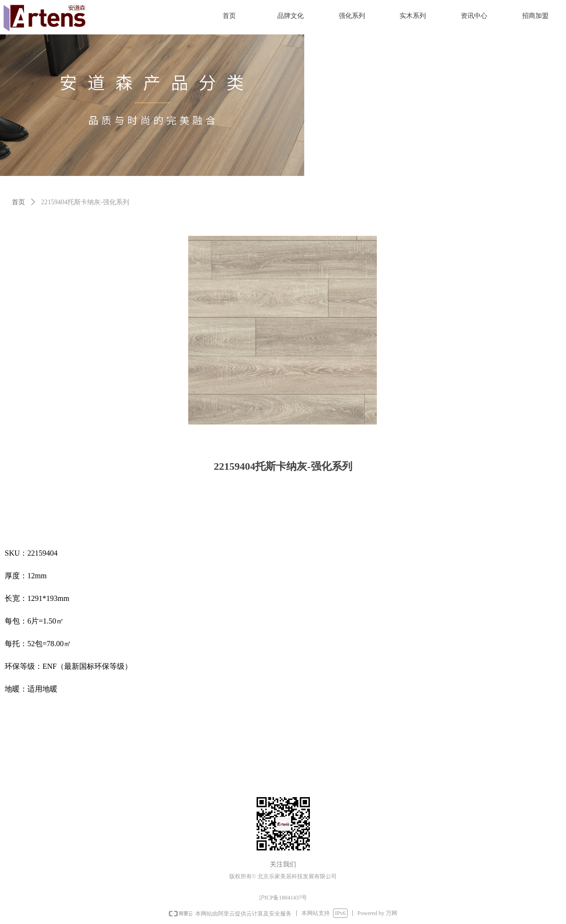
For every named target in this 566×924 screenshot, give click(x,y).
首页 (18, 202)
